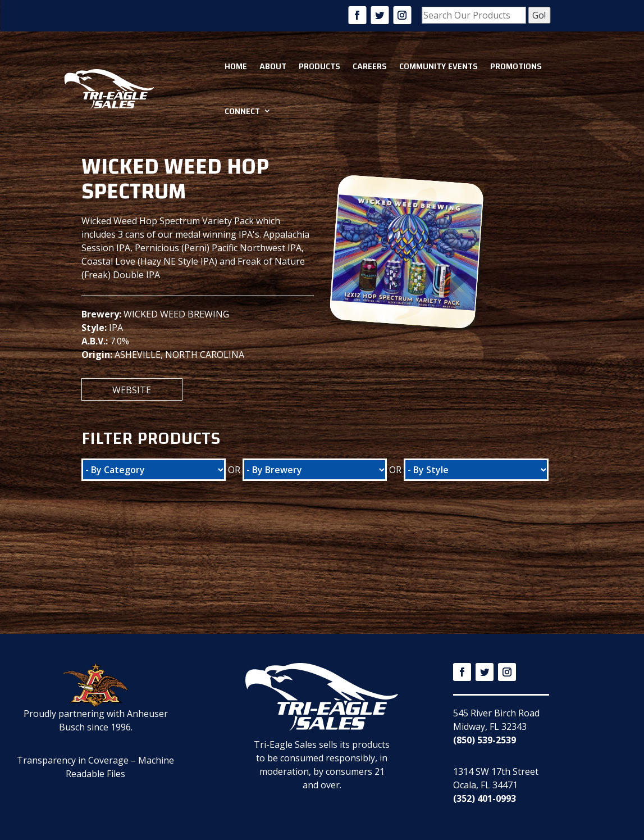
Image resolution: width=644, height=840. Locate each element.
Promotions (516, 66)
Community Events (439, 66)
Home (236, 66)
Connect (242, 111)
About (273, 66)
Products (319, 66)
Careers (370, 66)
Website (132, 390)
